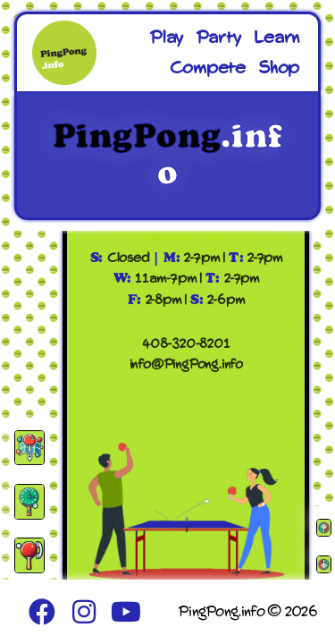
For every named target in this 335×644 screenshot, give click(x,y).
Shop (279, 68)
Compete (208, 68)
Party (218, 38)
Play (166, 38)
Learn (276, 38)
